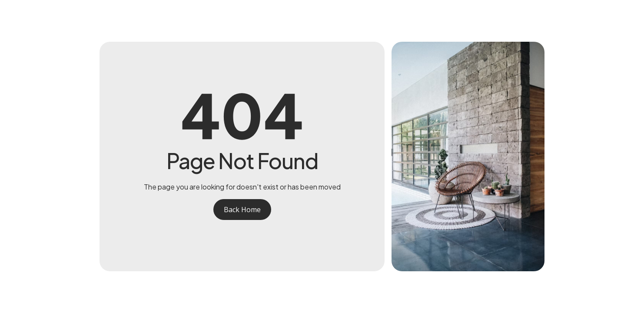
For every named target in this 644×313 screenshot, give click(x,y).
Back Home (242, 210)
